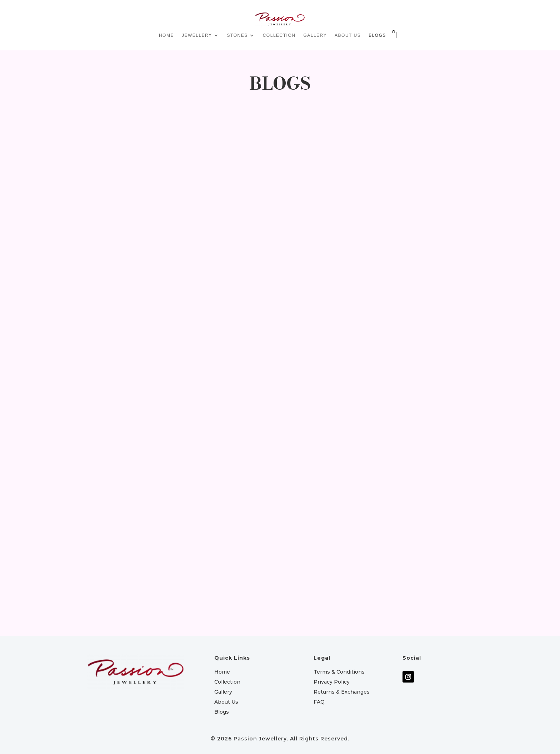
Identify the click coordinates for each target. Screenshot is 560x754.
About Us (226, 702)
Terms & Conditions (339, 672)
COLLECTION (279, 35)
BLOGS (377, 35)
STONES (237, 35)
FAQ (319, 702)
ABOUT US (348, 35)
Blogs (222, 712)
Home (222, 672)
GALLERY (315, 35)
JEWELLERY (197, 35)
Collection (227, 682)
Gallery (223, 692)
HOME (166, 35)
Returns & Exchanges (342, 692)
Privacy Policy (332, 682)
